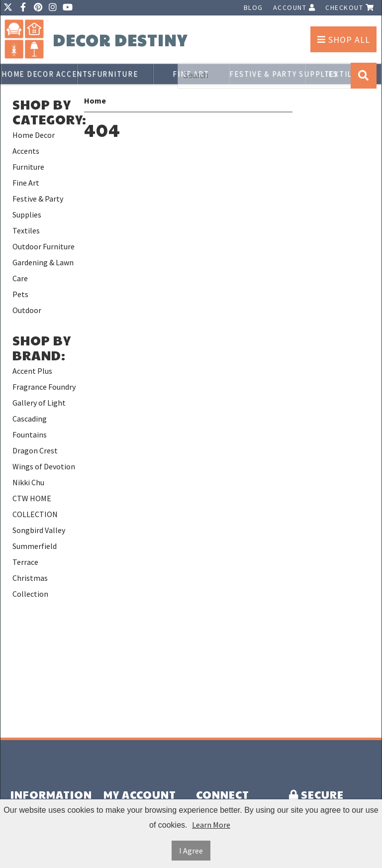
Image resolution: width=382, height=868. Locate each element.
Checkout (350, 7)
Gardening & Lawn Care (43, 270)
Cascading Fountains (30, 427)
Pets (20, 294)
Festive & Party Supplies (38, 207)
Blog (253, 7)
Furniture (115, 74)
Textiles (26, 230)
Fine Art (26, 183)
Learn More (211, 825)
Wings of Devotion (44, 466)
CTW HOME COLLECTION (35, 506)
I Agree (191, 851)
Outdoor (27, 310)
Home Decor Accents (39, 74)
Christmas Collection (30, 586)
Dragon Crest (35, 450)
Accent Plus (32, 371)
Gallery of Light (39, 403)
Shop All (344, 40)
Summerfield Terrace (35, 554)
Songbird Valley (39, 530)
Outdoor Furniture (44, 246)
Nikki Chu (28, 482)
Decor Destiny (120, 40)
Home (95, 101)
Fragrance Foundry (44, 387)
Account (294, 7)
